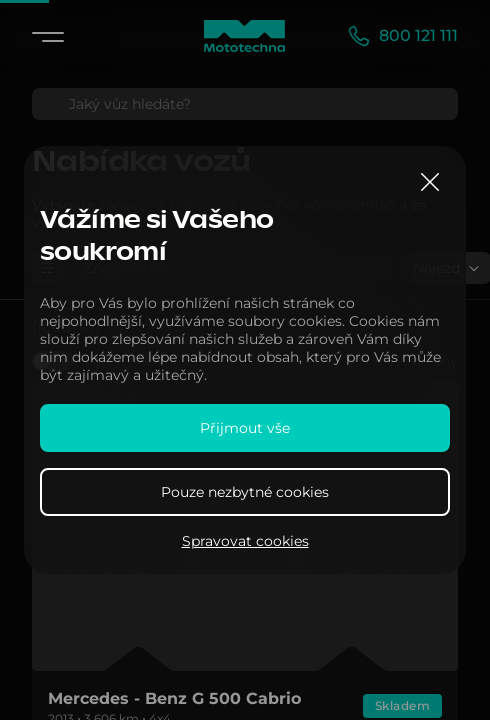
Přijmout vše (245, 428)
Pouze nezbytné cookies (245, 492)
